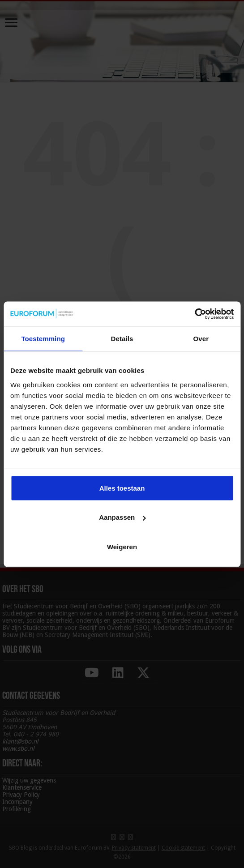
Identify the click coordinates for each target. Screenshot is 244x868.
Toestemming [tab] (43, 339)
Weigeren (122, 546)
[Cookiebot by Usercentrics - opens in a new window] (195, 314)
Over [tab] (201, 339)
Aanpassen (122, 517)
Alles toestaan (122, 488)
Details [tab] (122, 339)
